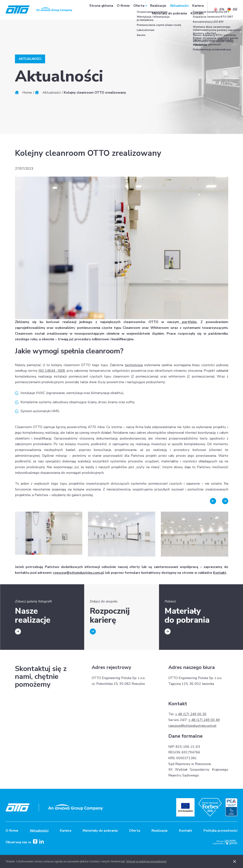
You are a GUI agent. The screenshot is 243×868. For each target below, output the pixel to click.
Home (27, 93)
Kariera (198, 9)
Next (225, 501)
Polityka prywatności (220, 831)
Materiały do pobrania (169, 17)
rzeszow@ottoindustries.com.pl (79, 573)
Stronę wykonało (218, 842)
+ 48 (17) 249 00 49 (204, 720)
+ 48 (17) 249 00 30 (191, 714)
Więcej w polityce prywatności (146, 861)
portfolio (188, 322)
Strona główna (101, 9)
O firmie (123, 9)
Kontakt (197, 17)
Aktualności (179, 9)
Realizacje (158, 9)
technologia (134, 365)
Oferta (139, 9)
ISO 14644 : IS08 (52, 371)
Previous (213, 501)
